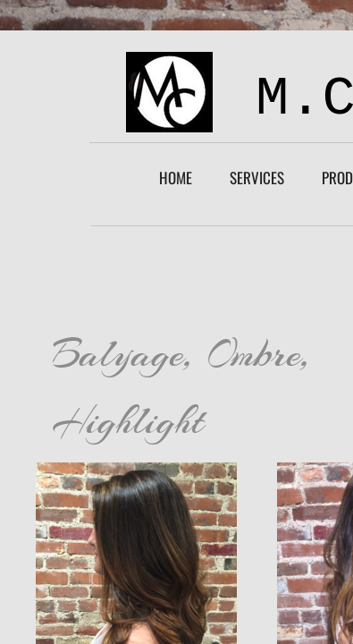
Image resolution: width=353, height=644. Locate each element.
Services (257, 178)
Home (176, 178)
